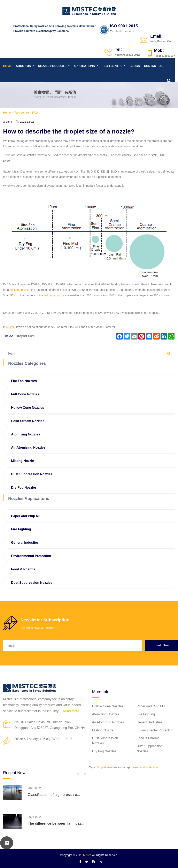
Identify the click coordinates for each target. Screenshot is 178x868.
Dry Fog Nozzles (24, 488)
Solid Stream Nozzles (28, 421)
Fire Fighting (21, 529)
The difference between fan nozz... (56, 823)
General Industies (25, 543)
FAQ (35, 113)
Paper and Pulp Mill (26, 516)
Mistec (87, 855)
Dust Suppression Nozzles (32, 474)
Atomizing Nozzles (26, 434)
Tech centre (112, 66)
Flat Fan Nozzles (24, 381)
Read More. (71, 711)
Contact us (153, 66)
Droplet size (25, 336)
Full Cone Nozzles (25, 394)
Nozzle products (52, 66)
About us (23, 66)
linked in (137, 767)
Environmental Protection (31, 556)
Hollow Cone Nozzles (28, 408)
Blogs (135, 66)
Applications (84, 66)
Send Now (161, 646)
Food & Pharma (23, 569)
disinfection (150, 767)
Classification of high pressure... (54, 795)
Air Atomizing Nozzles (28, 447)
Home (7, 66)
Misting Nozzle (22, 461)
